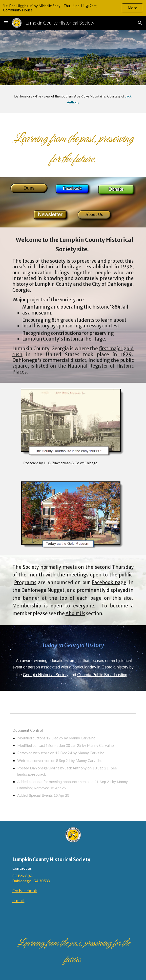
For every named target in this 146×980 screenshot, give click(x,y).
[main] (73, 99)
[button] (6, 23)
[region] (73, 8)
